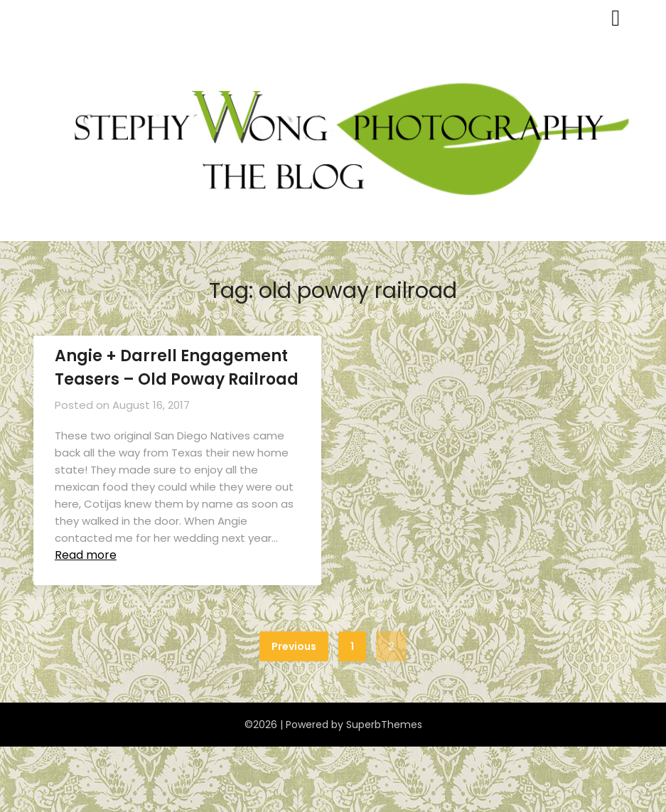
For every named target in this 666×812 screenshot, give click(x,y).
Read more (86, 555)
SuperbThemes (384, 725)
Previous (294, 646)
